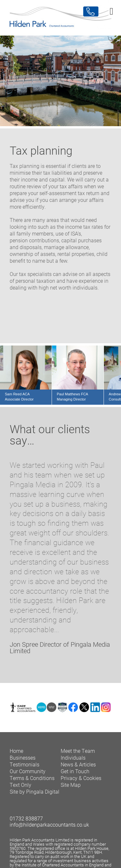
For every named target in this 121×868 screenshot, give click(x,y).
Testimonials (25, 764)
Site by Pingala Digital (35, 791)
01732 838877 (26, 818)
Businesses (23, 758)
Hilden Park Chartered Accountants (60, 18)
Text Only (20, 785)
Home (16, 751)
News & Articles (78, 764)
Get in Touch (75, 771)
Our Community (28, 771)
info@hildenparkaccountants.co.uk (49, 824)
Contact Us (91, 11)
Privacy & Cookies (81, 778)
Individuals (73, 758)
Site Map (71, 785)
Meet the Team (78, 751)
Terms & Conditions (32, 778)
